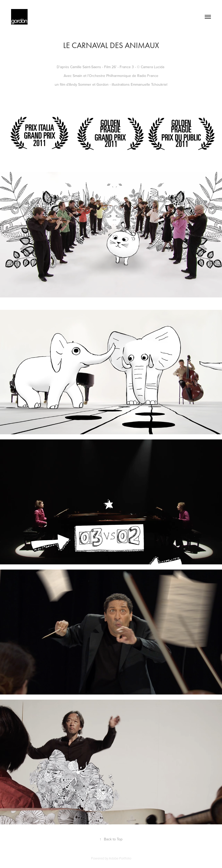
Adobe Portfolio (120, 858)
